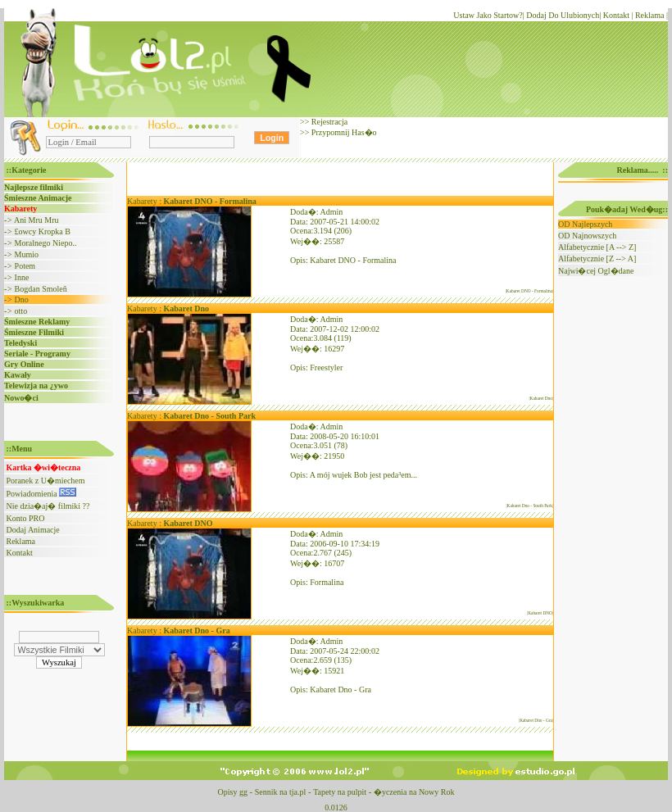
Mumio (27, 254)
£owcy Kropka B (43, 231)
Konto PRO (26, 518)
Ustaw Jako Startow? (488, 15)
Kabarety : (192, 201)
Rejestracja (328, 122)
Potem (25, 266)
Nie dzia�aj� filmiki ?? (48, 506)
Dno (22, 299)
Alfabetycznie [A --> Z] (597, 247)
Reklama (649, 15)
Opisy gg (232, 792)
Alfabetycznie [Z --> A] (597, 259)
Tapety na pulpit (340, 792)
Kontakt (616, 15)
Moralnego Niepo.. (46, 243)
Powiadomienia (42, 494)
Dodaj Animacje (33, 530)
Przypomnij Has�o (343, 132)
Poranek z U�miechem (46, 481)
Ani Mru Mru (36, 220)
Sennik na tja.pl (281, 792)
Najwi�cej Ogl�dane (596, 271)
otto (21, 311)
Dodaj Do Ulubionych (563, 15)
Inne (22, 277)
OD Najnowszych (587, 236)
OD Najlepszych (585, 224)
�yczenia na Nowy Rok (414, 792)
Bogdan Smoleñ (41, 289)
